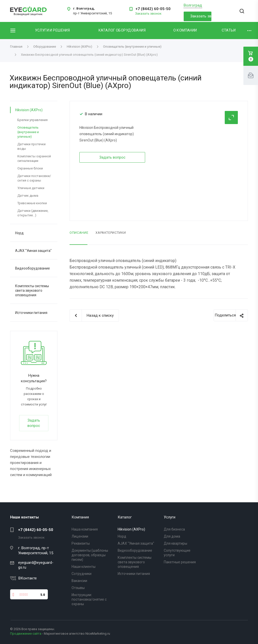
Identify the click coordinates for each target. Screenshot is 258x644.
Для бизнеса (174, 529)
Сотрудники (82, 574)
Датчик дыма (28, 196)
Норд (19, 233)
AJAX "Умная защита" (33, 251)
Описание (79, 233)
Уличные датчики (31, 188)
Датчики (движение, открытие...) (33, 213)
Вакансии (79, 581)
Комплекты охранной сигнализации (34, 158)
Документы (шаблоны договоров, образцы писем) (90, 555)
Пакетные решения (180, 562)
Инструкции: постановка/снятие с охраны (89, 599)
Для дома (172, 536)
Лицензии (80, 536)
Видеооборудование (33, 268)
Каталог (125, 517)
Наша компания (85, 529)
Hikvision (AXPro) (29, 110)
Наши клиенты (84, 567)
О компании (185, 30)
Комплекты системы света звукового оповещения (32, 290)
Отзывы (78, 588)
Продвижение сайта (26, 634)
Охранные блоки (30, 168)
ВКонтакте (28, 578)
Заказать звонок (201, 16)
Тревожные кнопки (32, 203)
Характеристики (111, 233)
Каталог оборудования (122, 30)
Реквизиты (81, 543)
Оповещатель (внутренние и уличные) (28, 132)
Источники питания (31, 313)
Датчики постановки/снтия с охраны (34, 178)
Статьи (229, 30)
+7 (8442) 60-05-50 (153, 9)
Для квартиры (175, 543)
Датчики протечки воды (31, 146)
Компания (80, 517)
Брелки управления (33, 120)
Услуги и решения (53, 30)
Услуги (170, 517)
